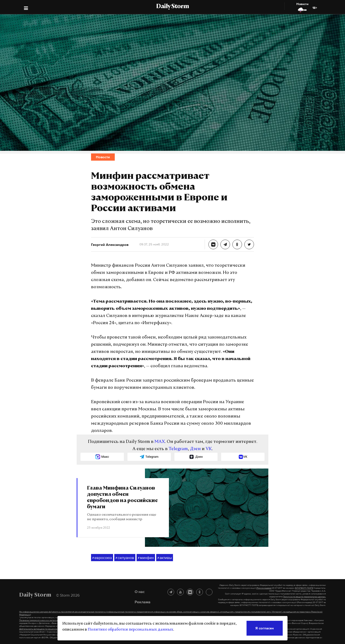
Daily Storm (172, 7)
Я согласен (265, 628)
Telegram (178, 449)
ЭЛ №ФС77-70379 (304, 588)
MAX (160, 442)
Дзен (195, 449)
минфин (146, 558)
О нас (140, 592)
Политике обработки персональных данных (130, 630)
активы (165, 558)
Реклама (143, 602)
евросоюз (102, 558)
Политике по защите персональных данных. (304, 597)
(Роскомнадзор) (264, 588)
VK (209, 449)
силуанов (125, 558)
